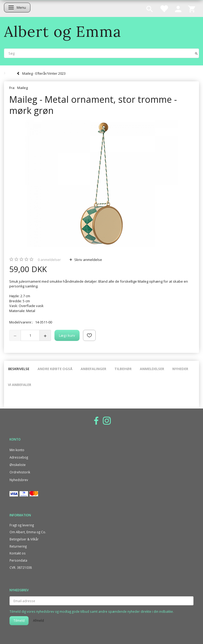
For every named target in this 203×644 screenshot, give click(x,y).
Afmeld (38, 621)
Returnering (18, 546)
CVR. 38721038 (21, 567)
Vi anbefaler (20, 385)
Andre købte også (55, 369)
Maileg (22, 88)
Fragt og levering (22, 525)
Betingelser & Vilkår (24, 539)
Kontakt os (18, 553)
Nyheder (180, 369)
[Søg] (196, 53)
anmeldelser (49, 260)
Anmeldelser (152, 369)
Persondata (18, 560)
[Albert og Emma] (63, 31)
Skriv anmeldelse (88, 260)
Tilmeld (19, 621)
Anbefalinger (93, 369)
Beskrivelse (19, 369)
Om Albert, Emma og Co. (28, 532)
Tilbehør (123, 369)
